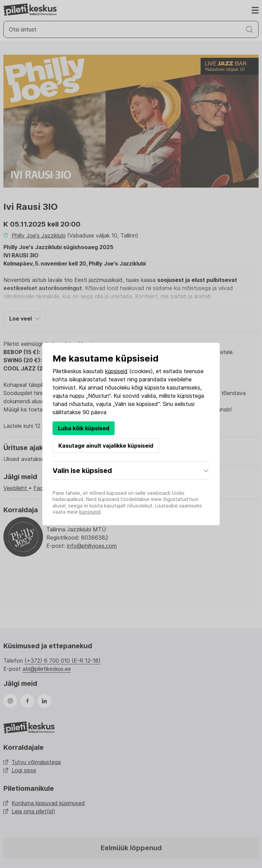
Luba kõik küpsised (84, 428)
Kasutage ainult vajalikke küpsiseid (106, 446)
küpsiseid (116, 371)
